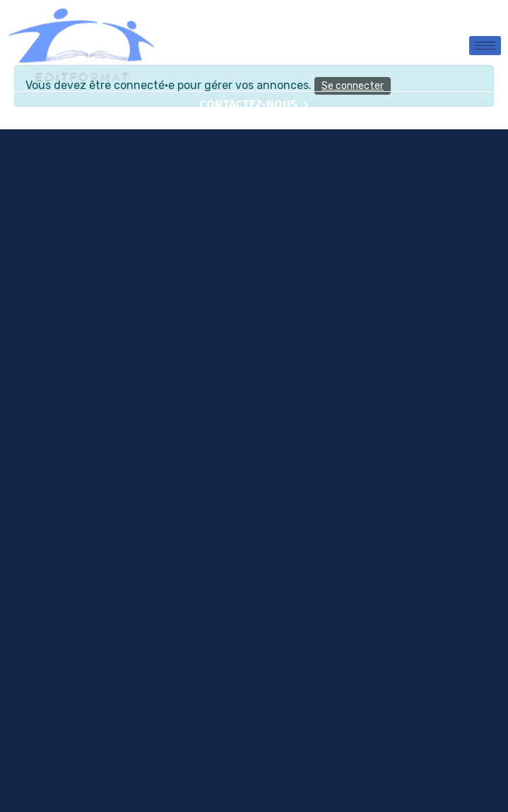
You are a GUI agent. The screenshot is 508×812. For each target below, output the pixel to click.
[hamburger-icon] (485, 46)
